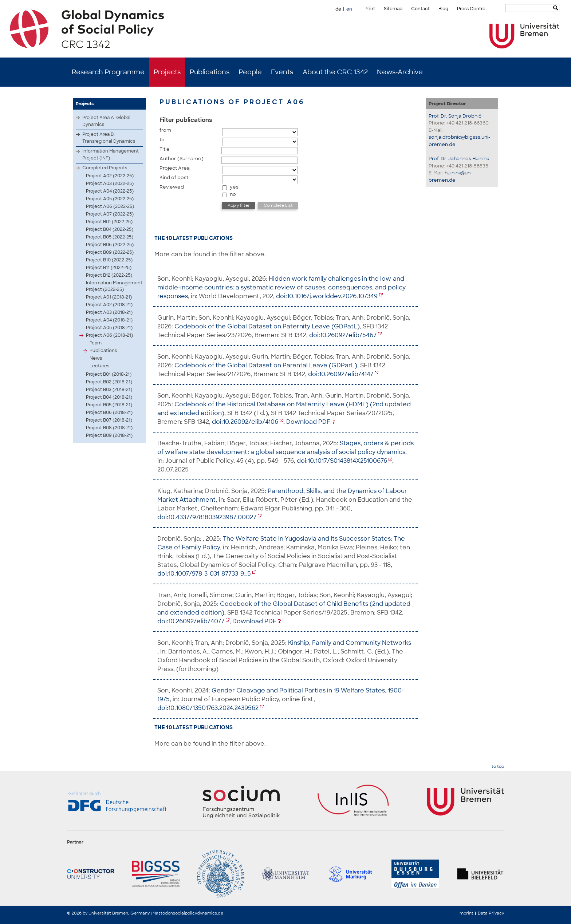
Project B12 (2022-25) (109, 275)
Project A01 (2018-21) (109, 297)
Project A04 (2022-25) (110, 191)
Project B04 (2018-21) (109, 397)
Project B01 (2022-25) (109, 222)
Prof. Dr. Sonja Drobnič (455, 116)
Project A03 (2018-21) (109, 312)
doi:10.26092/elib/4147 (341, 374)
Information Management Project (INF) (111, 155)
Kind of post (174, 177)
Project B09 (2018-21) (109, 435)
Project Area (175, 168)
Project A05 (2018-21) (109, 328)
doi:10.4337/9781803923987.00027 (207, 517)
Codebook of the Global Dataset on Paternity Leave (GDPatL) (267, 326)
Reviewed (172, 187)
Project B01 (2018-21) (109, 374)
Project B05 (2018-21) (109, 405)
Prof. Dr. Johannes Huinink (459, 159)
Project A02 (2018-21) (109, 305)
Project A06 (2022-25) (110, 206)
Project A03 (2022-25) (110, 183)
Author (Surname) (182, 159)
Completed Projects (105, 168)
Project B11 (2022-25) (109, 268)
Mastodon (163, 913)
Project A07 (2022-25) (110, 214)
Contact (420, 9)
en (349, 9)
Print (370, 9)
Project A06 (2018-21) (109, 335)
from (165, 130)
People (250, 72)
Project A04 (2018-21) (109, 320)
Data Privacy (491, 913)
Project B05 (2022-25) (110, 237)
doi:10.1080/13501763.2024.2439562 (208, 708)
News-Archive (400, 72)
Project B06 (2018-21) (109, 412)
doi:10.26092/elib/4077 (191, 621)
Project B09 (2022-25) (110, 252)
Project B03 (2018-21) (109, 390)
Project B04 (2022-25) (110, 229)
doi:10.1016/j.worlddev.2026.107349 (327, 296)
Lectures (99, 366)
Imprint (466, 913)
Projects (167, 72)
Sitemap (393, 9)
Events (282, 72)
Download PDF (308, 422)
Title (165, 149)
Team (96, 343)
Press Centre (471, 9)
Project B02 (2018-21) (109, 382)
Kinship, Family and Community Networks (350, 643)
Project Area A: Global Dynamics (106, 121)
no (233, 194)
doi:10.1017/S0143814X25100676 (342, 461)
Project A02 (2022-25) (110, 176)
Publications (210, 72)
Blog (443, 9)
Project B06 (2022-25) (110, 245)
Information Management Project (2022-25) (114, 286)
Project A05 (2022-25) (110, 199)
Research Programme (108, 72)
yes (234, 187)
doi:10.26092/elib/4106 (245, 422)
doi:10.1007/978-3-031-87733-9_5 (204, 574)
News (96, 358)
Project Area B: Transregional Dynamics (109, 138)
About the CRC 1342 (335, 72)
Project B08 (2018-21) (109, 428)
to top (498, 767)
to (162, 140)
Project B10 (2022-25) (109, 260)
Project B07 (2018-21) (109, 420)
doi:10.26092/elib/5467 (343, 335)
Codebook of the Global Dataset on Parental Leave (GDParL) (266, 365)
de (338, 9)
